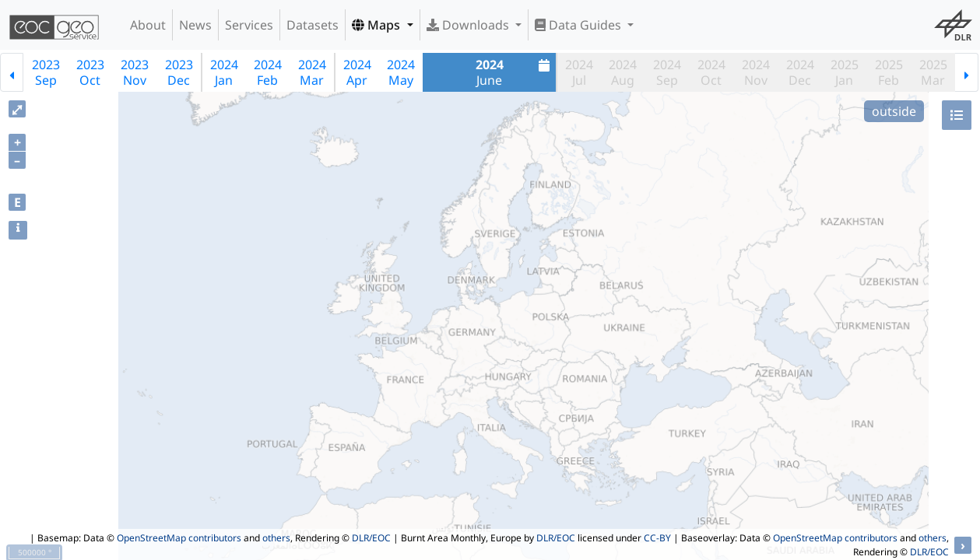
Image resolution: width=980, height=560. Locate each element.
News (195, 25)
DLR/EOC (371, 538)
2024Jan (224, 72)
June (515, 72)
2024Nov (756, 72)
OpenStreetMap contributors (179, 538)
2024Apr (357, 72)
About (148, 25)
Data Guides (580, 25)
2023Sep (46, 72)
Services (249, 25)
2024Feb (268, 72)
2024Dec (800, 72)
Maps (378, 25)
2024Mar (312, 72)
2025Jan (845, 72)
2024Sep (667, 72)
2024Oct (711, 72)
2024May (401, 72)
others (276, 538)
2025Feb (889, 72)
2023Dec (179, 72)
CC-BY (657, 538)
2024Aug (623, 72)
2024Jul (579, 72)
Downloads (469, 25)
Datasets (313, 25)
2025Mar (933, 72)
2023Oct (90, 72)
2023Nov (135, 72)
